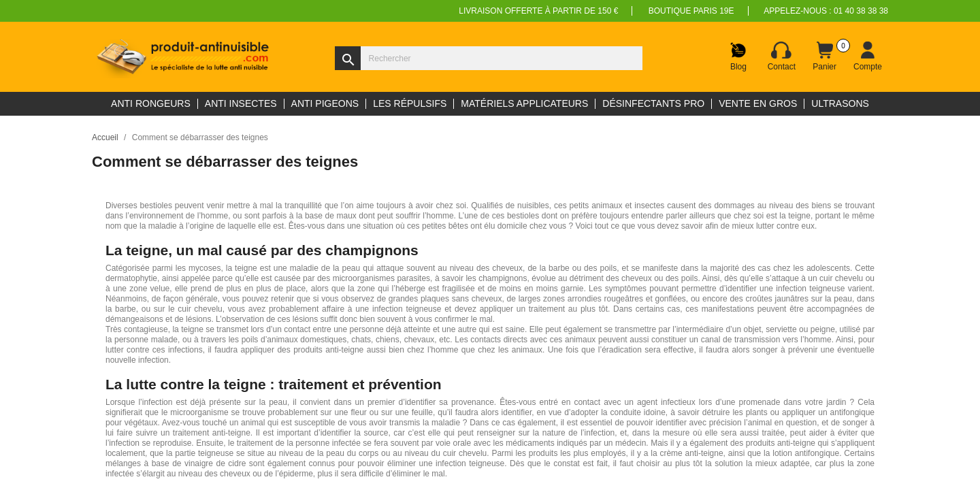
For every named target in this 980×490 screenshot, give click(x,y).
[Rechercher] (489, 58)
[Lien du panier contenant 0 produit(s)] (825, 56)
